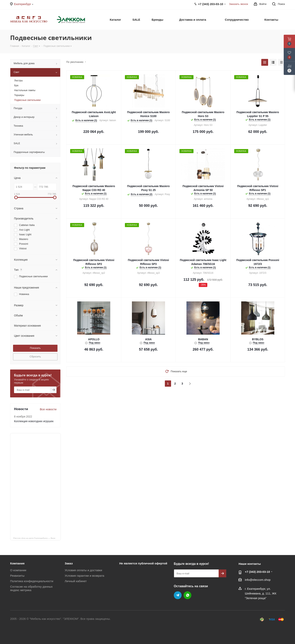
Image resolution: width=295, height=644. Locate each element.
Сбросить (35, 357)
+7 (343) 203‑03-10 (257, 572)
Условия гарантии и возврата (84, 576)
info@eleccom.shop (258, 580)
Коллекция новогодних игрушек (34, 421)
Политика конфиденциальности (32, 581)
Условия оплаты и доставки (83, 570)
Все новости (48, 409)
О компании (18, 570)
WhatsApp (187, 595)
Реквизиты (17, 576)
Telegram (178, 595)
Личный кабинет (76, 581)
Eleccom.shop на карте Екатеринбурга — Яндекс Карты (37, 538)
